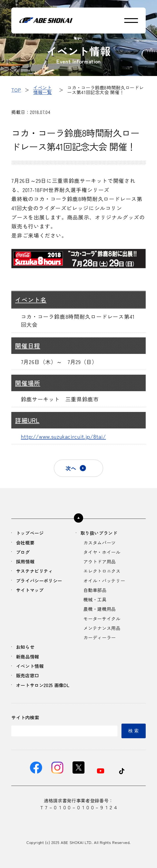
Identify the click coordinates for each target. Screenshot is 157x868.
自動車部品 (95, 590)
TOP (16, 90)
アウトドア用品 (99, 562)
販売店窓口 (28, 675)
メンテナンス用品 (102, 628)
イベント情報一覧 (42, 90)
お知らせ (25, 647)
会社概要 (25, 543)
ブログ (23, 552)
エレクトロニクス (102, 571)
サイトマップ (30, 590)
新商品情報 (28, 657)
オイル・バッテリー (104, 581)
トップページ (30, 533)
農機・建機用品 (99, 609)
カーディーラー (99, 637)
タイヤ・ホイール (102, 552)
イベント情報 (30, 666)
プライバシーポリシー (39, 581)
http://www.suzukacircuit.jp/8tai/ (63, 436)
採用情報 (25, 562)
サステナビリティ (34, 571)
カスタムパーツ (99, 543)
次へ (71, 468)
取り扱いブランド (99, 533)
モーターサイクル (102, 619)
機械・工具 (95, 600)
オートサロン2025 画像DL (43, 685)
